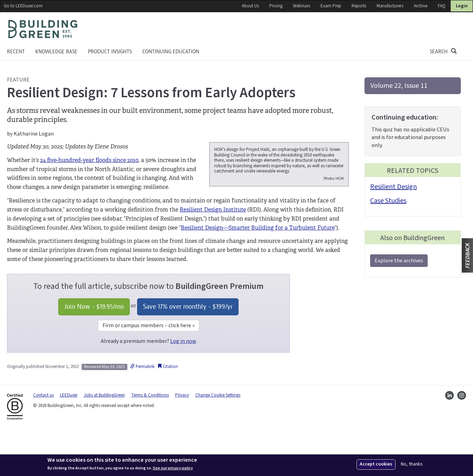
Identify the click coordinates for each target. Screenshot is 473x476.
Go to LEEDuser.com (23, 6)
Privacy (182, 440)
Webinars (302, 6)
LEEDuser (69, 440)
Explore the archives (399, 261)
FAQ (442, 6)
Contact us (43, 440)
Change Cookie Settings (218, 440)
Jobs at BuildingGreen (104, 440)
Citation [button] (168, 412)
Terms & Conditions (150, 440)
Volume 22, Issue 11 (399, 86)
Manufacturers (390, 6)
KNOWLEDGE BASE (56, 52)
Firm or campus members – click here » (149, 370)
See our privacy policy (173, 468)
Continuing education (171, 52)
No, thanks (412, 464)
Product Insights (110, 52)
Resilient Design (393, 187)
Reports (359, 6)
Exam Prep (331, 6)
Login (462, 6)
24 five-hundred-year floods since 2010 (89, 160)
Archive (421, 6)
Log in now (183, 386)
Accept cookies (376, 464)
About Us (250, 6)
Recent (16, 52)
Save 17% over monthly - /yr (188, 351)
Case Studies (388, 201)
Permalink (142, 412)
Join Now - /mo (94, 351)
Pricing (276, 6)
